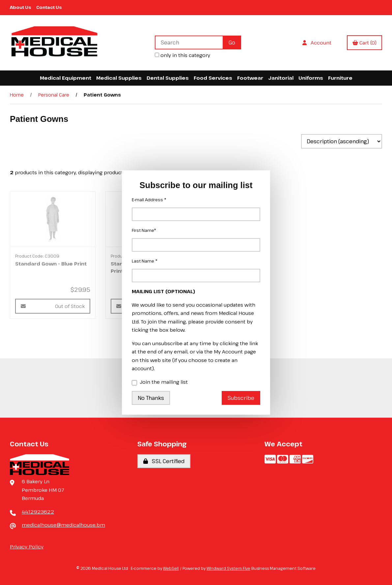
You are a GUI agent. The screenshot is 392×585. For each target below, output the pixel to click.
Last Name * (145, 261)
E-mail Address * (149, 200)
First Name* (144, 230)
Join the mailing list (160, 382)
